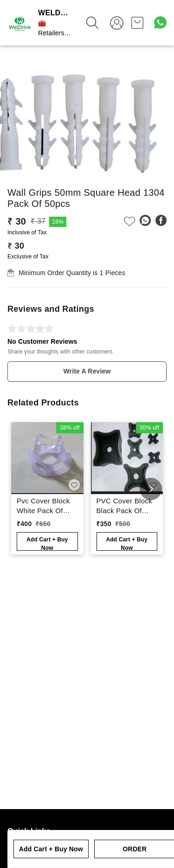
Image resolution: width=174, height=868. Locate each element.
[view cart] (137, 23)
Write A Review (87, 371)
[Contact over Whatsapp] (160, 23)
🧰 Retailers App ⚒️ (51, 33)
